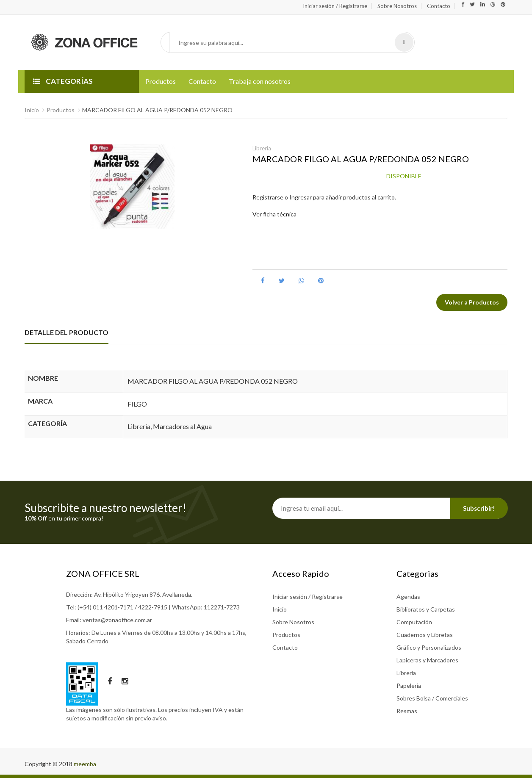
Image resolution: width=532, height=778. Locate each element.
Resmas (407, 711)
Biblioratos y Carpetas (426, 609)
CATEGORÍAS (63, 81)
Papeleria (409, 685)
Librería (406, 673)
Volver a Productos (472, 302)
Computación (414, 622)
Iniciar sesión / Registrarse (335, 6)
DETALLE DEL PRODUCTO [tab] (66, 332)
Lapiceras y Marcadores (427, 660)
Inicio (32, 110)
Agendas (408, 597)
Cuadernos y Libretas (425, 635)
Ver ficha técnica (274, 214)
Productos (161, 81)
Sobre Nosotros (397, 6)
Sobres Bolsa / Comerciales (432, 698)
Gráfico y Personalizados (429, 647)
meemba (85, 764)
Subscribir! (479, 508)
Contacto (439, 6)
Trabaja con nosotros (260, 81)
